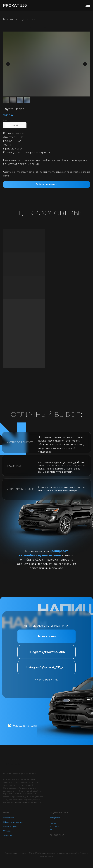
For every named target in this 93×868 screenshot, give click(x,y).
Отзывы (7, 831)
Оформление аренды (13, 822)
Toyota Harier (28, 19)
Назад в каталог (25, 726)
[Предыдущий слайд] (8, 64)
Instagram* (55, 818)
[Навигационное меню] (88, 5)
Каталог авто (9, 818)
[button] (46, 184)
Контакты (7, 835)
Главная (8, 19)
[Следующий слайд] (85, 64)
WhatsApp (55, 826)
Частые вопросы (11, 826)
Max (52, 829)
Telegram (54, 823)
